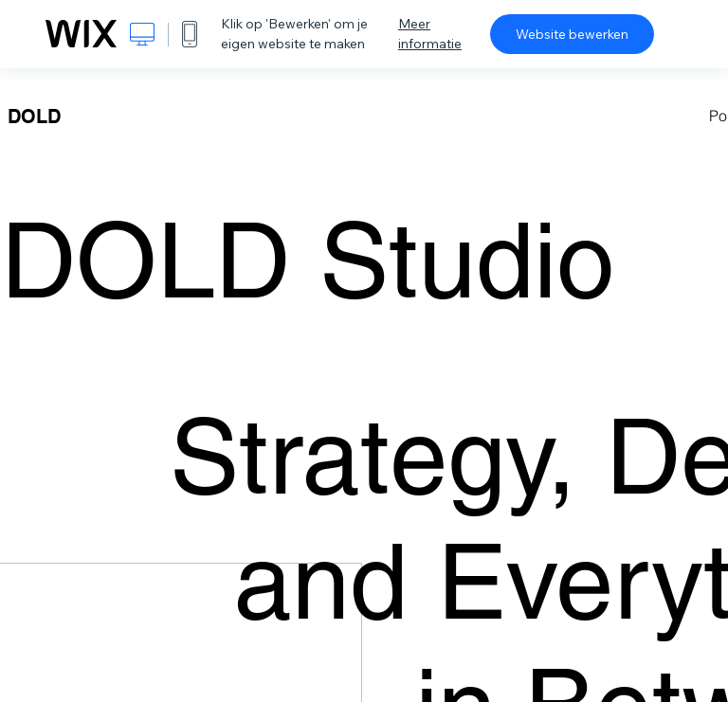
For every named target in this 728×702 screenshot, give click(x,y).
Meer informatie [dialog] (430, 34)
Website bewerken (572, 34)
